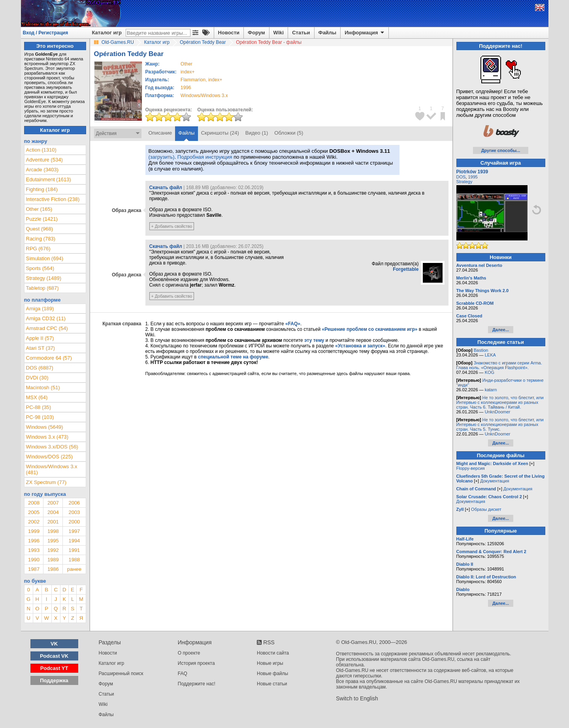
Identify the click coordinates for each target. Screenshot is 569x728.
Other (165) (39, 209)
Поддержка (54, 680)
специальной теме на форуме (233, 357)
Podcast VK (54, 656)
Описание (160, 133)
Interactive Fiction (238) (53, 199)
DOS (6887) (40, 368)
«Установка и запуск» (360, 346)
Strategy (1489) (44, 278)
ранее (74, 569)
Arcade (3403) (42, 170)
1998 (53, 531)
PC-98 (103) (40, 417)
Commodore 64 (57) (49, 358)
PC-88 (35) (39, 407)
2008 (34, 503)
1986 (53, 569)
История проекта (196, 663)
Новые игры (270, 663)
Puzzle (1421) (42, 219)
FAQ (183, 674)
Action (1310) (41, 150)
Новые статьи (272, 684)
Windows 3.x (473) (47, 437)
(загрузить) (162, 157)
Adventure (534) (44, 160)
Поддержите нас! (197, 684)
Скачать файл (166, 188)
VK (54, 644)
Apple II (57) (40, 338)
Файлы (328, 33)
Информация (365, 33)
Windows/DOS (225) (49, 457)
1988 (74, 560)
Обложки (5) (289, 133)
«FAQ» (293, 324)
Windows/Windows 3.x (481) (52, 469)
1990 (34, 560)
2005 (34, 512)
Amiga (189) (40, 309)
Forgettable (406, 269)
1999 (34, 531)
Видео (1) (257, 133)
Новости (229, 33)
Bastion (481, 350)
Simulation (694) (45, 258)
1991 (74, 550)
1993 (34, 550)
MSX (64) (37, 397)
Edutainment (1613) (49, 179)
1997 (74, 531)
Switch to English (357, 698)
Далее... (501, 330)
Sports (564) (40, 268)
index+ (188, 72)
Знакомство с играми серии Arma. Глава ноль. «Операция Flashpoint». (499, 365)
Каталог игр (107, 33)
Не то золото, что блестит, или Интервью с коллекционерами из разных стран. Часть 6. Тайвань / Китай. (500, 402)
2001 (53, 522)
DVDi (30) (37, 378)
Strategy (464, 182)
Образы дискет (486, 509)
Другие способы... (501, 150)
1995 (53, 541)
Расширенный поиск (121, 674)
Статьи (301, 33)
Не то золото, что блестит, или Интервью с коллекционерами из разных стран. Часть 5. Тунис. (500, 424)
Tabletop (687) (42, 288)
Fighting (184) (42, 189)
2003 (74, 512)
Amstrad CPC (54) (47, 328)
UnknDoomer (498, 412)
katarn (491, 390)
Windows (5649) (45, 427)
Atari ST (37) (41, 348)
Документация (495, 481)
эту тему (314, 340)
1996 (186, 88)
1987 (34, 569)
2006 (74, 503)
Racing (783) (41, 239)
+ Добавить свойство (172, 226)
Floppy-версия (471, 468)
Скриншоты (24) (220, 133)
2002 (34, 522)
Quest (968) (40, 229)
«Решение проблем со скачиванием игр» (370, 329)
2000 (74, 522)
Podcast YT (54, 668)
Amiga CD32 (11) (46, 318)
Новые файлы (272, 674)
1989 (53, 560)
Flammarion (193, 80)
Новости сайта (273, 653)
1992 (53, 550)
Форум (256, 33)
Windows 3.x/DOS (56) (52, 447)
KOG (490, 372)
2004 (53, 512)
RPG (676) (38, 249)
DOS (461, 177)
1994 (74, 541)
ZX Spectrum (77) (46, 482)
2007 (53, 503)
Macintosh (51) (43, 387)
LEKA (490, 355)
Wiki (279, 33)
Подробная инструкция (205, 157)
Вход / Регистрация (46, 33)
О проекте (189, 653)
